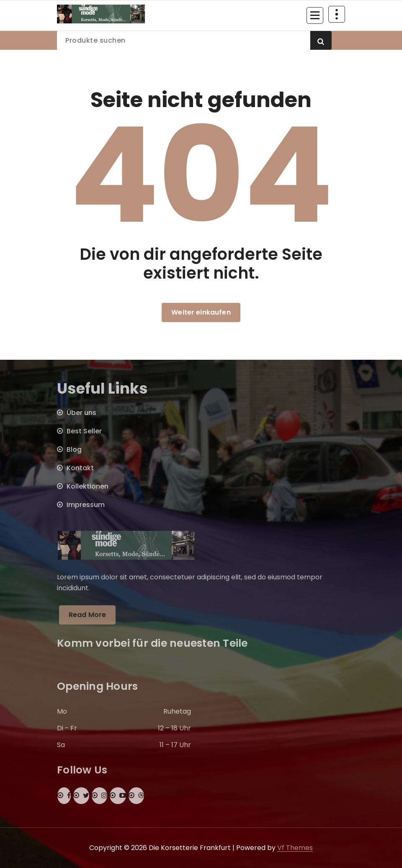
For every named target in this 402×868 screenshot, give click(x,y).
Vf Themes (295, 848)
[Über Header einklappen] (337, 14)
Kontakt (80, 468)
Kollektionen (88, 486)
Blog (74, 449)
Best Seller (84, 431)
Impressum (86, 505)
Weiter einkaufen (201, 312)
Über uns (81, 413)
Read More (87, 615)
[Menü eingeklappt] (315, 15)
